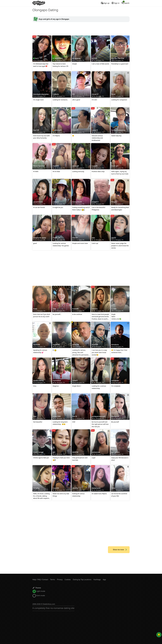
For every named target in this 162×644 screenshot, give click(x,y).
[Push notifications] (159, 635)
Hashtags (97, 580)
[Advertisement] (81, 29)
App (104, 580)
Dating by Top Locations (82, 580)
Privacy (60, 580)
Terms (53, 580)
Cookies (68, 580)
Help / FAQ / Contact (40, 580)
